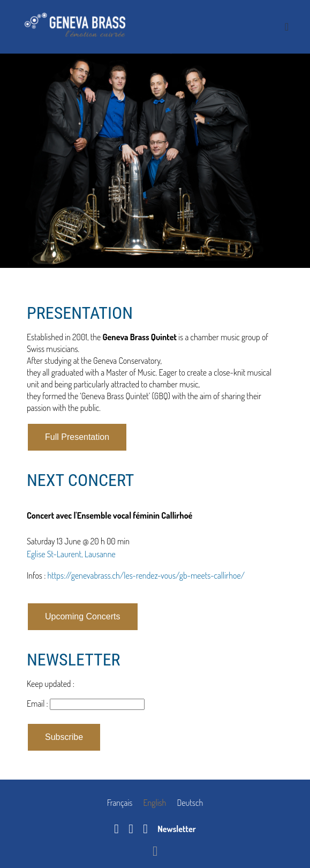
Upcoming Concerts (83, 616)
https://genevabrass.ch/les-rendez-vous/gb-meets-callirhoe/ (146, 575)
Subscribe (64, 737)
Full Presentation (77, 437)
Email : (38, 704)
